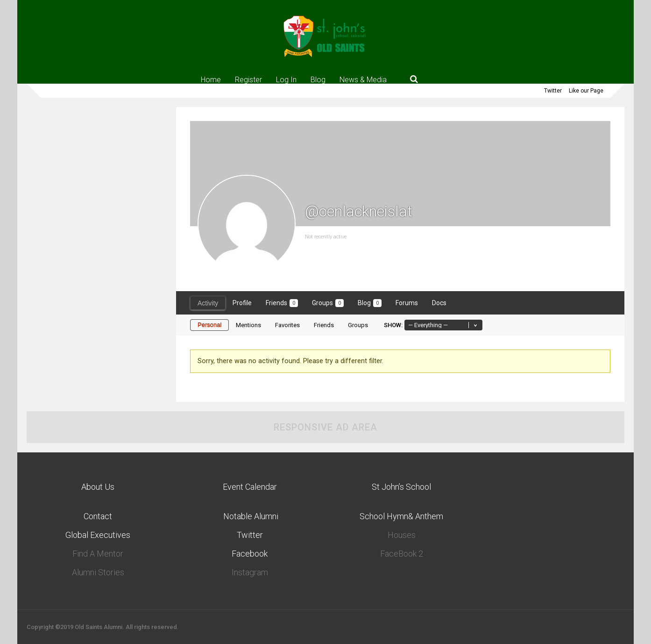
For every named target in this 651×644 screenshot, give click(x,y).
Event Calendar (250, 487)
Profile (242, 303)
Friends (282, 303)
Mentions (248, 325)
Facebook (250, 554)
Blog (318, 79)
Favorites (287, 325)
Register (248, 79)
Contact (98, 516)
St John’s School (401, 487)
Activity (208, 303)
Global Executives (98, 535)
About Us (98, 487)
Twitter (553, 91)
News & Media (363, 79)
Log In (286, 79)
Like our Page (586, 91)
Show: (393, 325)
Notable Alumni (250, 516)
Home (211, 79)
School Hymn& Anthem (401, 516)
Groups (328, 303)
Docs (439, 303)
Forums (407, 303)
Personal (209, 325)
